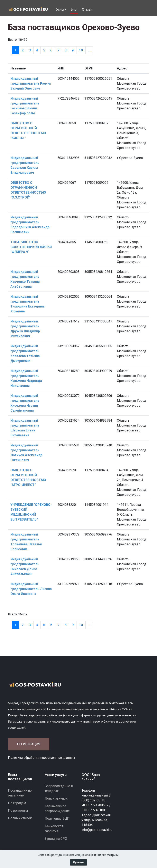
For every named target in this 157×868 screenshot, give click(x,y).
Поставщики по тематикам (20, 793)
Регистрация (29, 744)
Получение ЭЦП (57, 819)
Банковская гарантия (54, 829)
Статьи (87, 10)
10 (81, 50)
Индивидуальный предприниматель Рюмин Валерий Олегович (31, 83)
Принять (78, 862)
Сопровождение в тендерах (59, 788)
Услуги (61, 10)
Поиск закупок (56, 798)
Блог (74, 10)
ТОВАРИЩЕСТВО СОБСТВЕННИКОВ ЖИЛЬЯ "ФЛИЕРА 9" (31, 247)
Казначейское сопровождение (57, 808)
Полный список (20, 818)
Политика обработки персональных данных (41, 758)
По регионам (18, 811)
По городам (17, 803)
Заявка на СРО (56, 839)
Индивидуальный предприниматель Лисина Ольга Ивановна (31, 589)
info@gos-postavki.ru (97, 830)
